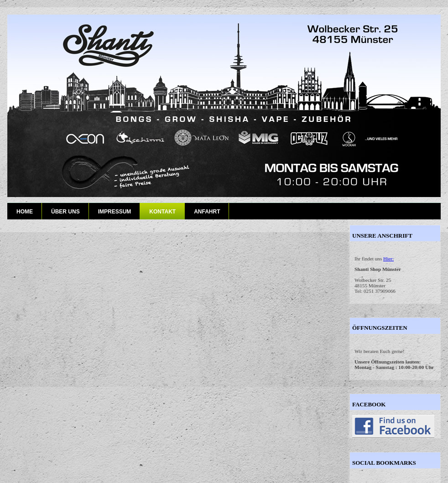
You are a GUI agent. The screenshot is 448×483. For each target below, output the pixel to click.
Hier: (388, 259)
